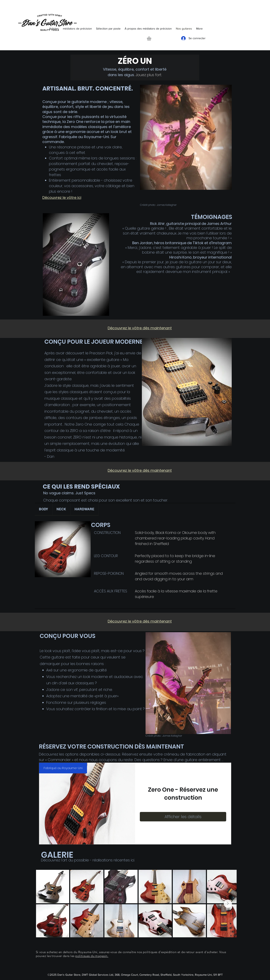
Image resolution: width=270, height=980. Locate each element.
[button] (151, 38)
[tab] (44, 509)
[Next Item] (228, 904)
